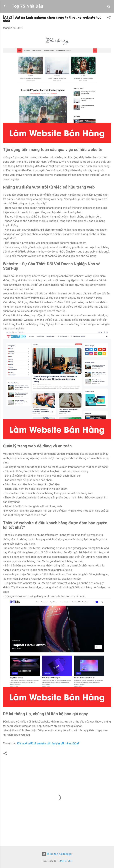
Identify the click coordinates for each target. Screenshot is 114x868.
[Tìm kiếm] (109, 7)
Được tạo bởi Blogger (57, 854)
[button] (109, 18)
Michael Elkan (66, 861)
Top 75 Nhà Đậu (27, 6)
